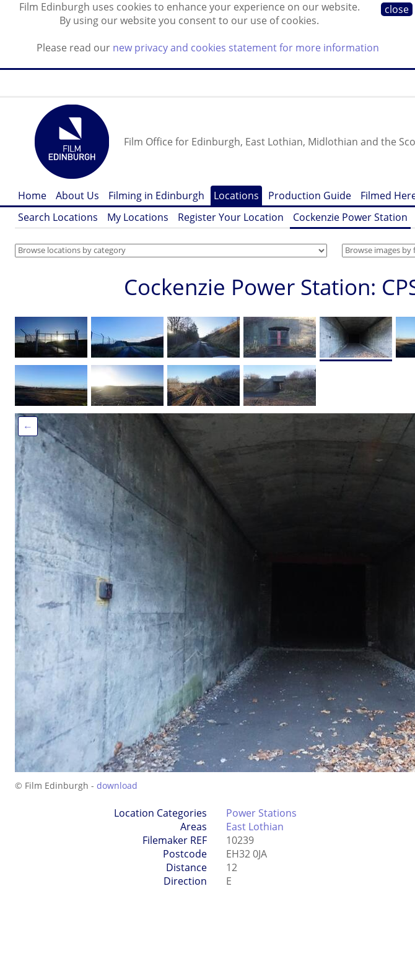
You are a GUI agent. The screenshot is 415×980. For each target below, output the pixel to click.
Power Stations (261, 813)
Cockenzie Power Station (350, 217)
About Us (77, 196)
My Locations (138, 217)
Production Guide (310, 196)
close (397, 9)
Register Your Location (231, 217)
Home (32, 196)
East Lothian (255, 827)
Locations (236, 196)
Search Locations (58, 217)
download (117, 785)
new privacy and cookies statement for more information (246, 48)
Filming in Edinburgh (156, 196)
